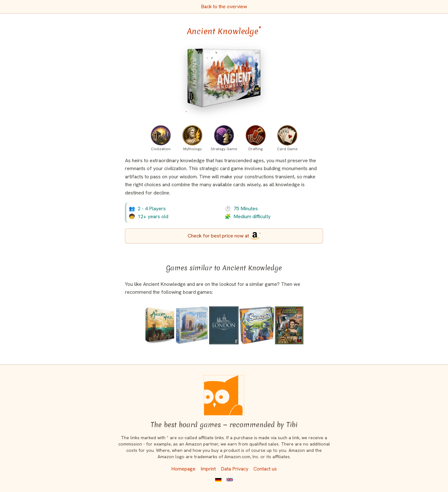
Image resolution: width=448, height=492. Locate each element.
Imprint (208, 469)
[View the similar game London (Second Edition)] (224, 325)
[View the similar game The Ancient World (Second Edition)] (160, 325)
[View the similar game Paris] (192, 325)
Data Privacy (235, 469)
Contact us (265, 469)
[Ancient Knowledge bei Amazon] (224, 82)
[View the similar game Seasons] (257, 325)
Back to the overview (224, 6)
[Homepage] (224, 395)
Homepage (183, 469)
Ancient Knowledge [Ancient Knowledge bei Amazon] (224, 31)
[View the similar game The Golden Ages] (289, 325)
